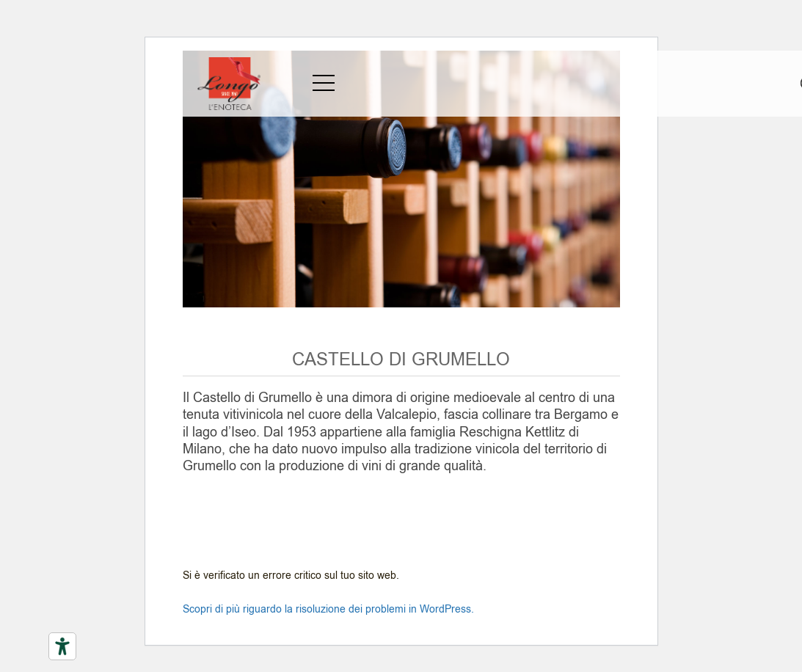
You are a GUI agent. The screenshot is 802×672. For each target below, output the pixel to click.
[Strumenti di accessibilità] (62, 646)
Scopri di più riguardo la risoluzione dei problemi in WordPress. (328, 609)
